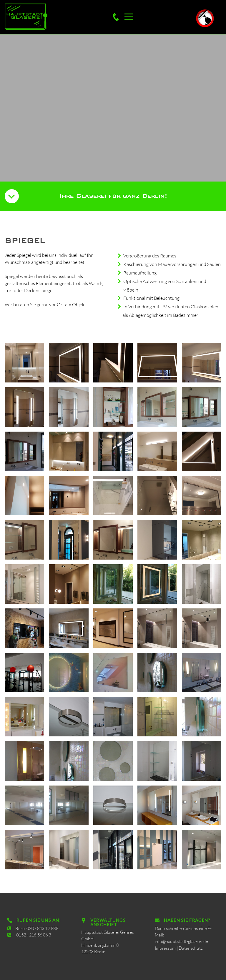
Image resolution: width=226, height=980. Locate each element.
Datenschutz (190, 944)
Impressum (172, 944)
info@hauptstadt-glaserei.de (183, 940)
